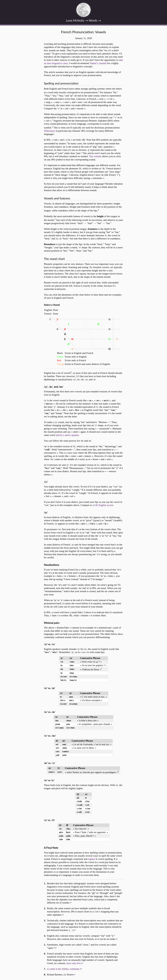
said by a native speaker (67, 435)
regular (91, 859)
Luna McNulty (75, 20)
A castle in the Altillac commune (63, 969)
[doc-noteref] (99, 93)
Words (93, 20)
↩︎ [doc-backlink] (71, 903)
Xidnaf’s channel (98, 63)
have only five (74, 963)
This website (95, 156)
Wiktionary (50, 131)
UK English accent (104, 505)
